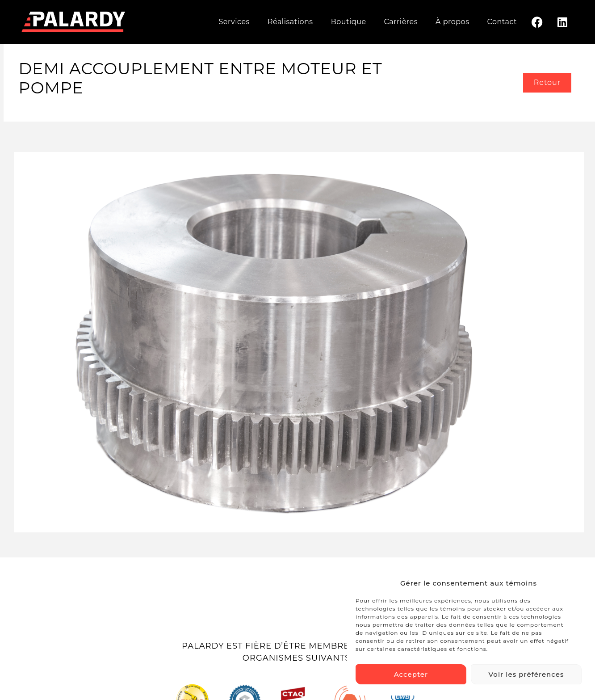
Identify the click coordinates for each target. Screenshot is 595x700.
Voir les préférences (526, 674)
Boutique (349, 22)
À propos (452, 22)
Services (234, 22)
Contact (502, 22)
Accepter (411, 674)
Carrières (401, 22)
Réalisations (290, 22)
